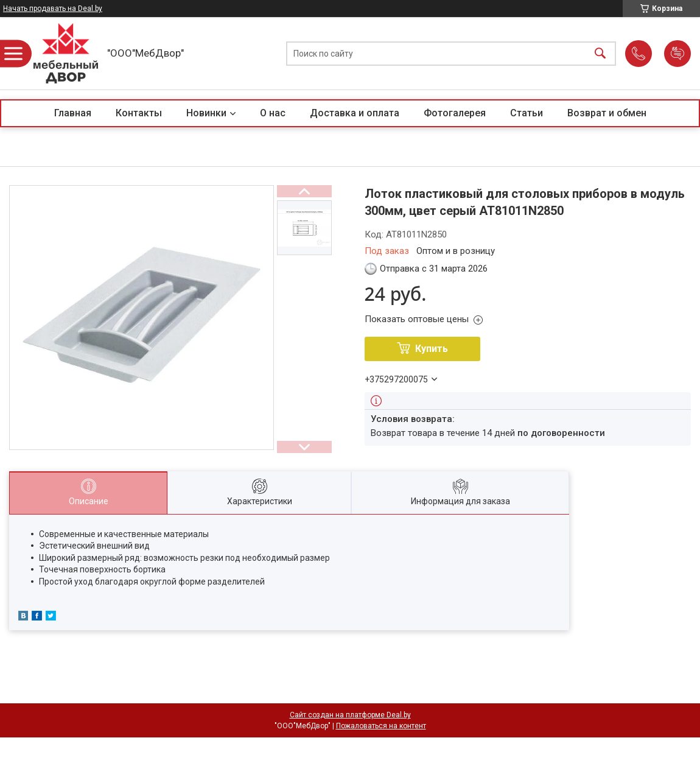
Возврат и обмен (607, 113)
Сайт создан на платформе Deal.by (350, 715)
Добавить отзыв (677, 54)
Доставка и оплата (355, 113)
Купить (432, 349)
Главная (73, 113)
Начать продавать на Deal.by (53, 9)
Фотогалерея (455, 113)
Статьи (527, 113)
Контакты (139, 113)
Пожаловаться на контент (381, 726)
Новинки (206, 113)
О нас (273, 113)
